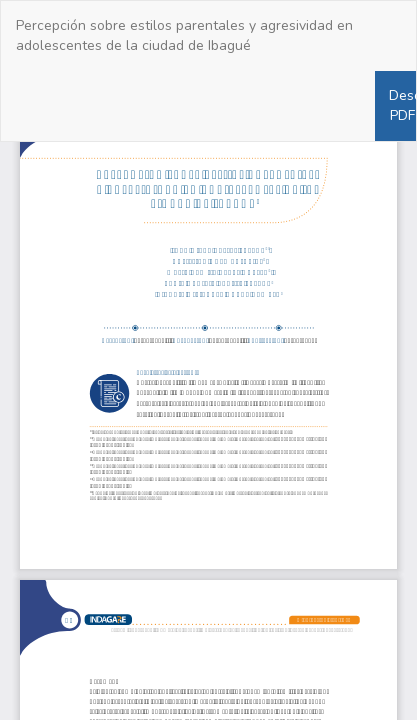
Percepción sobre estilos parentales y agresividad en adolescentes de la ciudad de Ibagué (184, 35)
